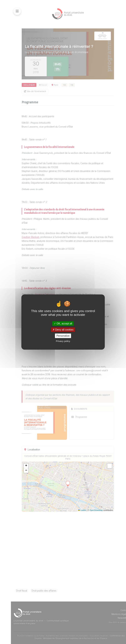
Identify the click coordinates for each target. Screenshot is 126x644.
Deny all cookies (63, 330)
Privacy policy (63, 341)
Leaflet (82, 510)
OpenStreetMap (96, 510)
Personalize (63, 336)
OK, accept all (63, 324)
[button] (26, 466)
